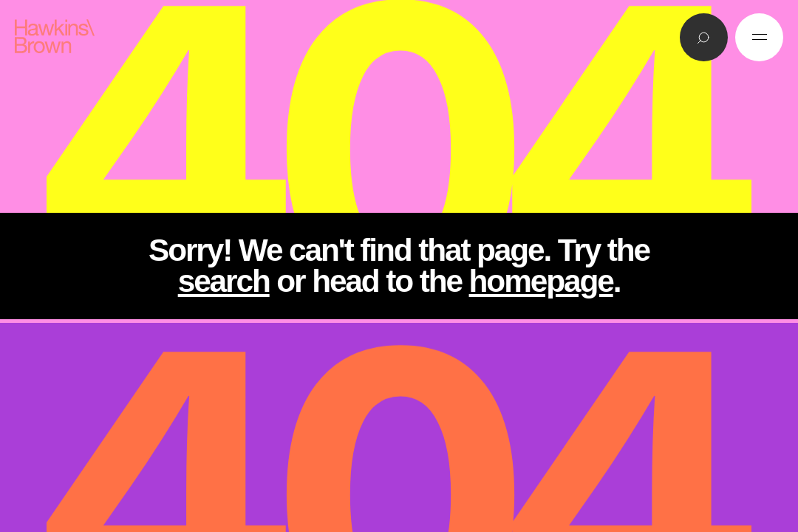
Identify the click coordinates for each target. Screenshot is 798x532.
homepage (541, 281)
